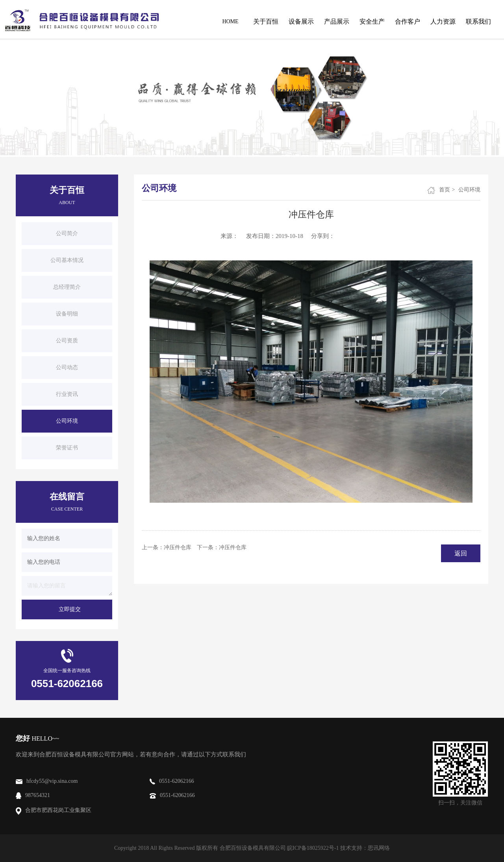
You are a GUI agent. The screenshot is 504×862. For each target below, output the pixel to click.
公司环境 (67, 421)
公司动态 (67, 367)
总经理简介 (67, 287)
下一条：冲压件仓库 (222, 547)
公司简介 (67, 233)
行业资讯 (67, 394)
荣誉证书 (67, 448)
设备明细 (67, 314)
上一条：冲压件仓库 (167, 547)
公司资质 (67, 341)
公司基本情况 (67, 260)
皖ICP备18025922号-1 (313, 848)
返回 (461, 553)
